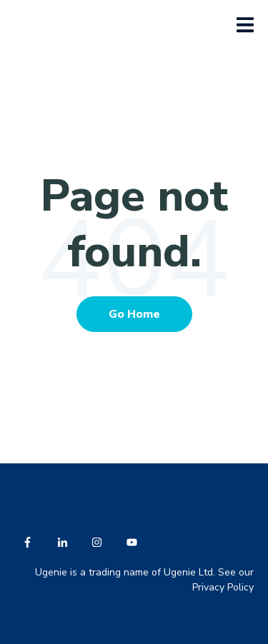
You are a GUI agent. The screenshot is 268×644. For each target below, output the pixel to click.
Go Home (134, 314)
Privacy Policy (223, 587)
